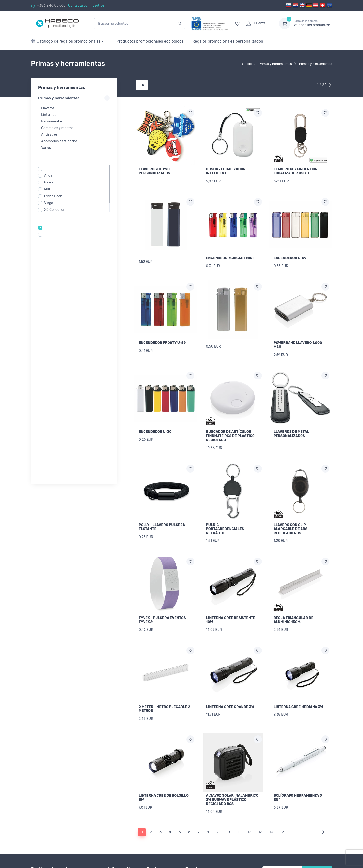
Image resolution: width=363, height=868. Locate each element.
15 (283, 805)
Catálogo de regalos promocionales (66, 41)
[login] (258, 24)
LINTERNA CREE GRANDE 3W (230, 686)
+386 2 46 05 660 (51, 6)
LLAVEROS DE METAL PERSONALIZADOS (291, 424)
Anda (48, 176)
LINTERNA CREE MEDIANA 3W (298, 686)
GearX (49, 182)
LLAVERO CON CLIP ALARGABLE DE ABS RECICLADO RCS (291, 515)
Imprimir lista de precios (127, 857)
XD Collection (55, 210)
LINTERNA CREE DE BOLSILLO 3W (164, 774)
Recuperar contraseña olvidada (210, 857)
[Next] (322, 805)
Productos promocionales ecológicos (150, 41)
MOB (48, 189)
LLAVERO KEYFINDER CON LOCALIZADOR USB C (296, 171)
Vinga (49, 203)
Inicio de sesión (197, 851)
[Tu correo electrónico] (282, 844)
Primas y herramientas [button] (74, 98)
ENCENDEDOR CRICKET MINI (230, 255)
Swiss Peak (53, 196)
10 (228, 805)
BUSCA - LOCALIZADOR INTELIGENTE (226, 171)
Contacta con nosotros (86, 6)
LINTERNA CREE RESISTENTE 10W (231, 603)
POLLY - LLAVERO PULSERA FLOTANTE (162, 513)
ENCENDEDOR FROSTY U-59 (162, 336)
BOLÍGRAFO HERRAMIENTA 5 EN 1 (298, 774)
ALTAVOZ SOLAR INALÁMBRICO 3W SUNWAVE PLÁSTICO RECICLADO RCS (232, 776)
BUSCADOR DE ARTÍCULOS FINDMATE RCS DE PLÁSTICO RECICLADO (230, 426)
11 (239, 805)
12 (249, 805)
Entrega (114, 864)
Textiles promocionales (49, 856)
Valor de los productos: (313, 23)
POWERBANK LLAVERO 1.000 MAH (298, 338)
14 (272, 805)
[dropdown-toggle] (285, 24)
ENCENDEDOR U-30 (155, 422)
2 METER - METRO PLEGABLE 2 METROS (164, 688)
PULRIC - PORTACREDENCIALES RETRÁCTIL (225, 515)
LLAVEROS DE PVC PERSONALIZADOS (154, 171)
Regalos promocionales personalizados (228, 41)
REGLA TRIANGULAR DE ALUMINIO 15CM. (294, 603)
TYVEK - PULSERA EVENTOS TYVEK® (162, 603)
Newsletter (317, 844)
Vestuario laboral (44, 862)
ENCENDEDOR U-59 (290, 255)
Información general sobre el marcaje (138, 851)
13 (260, 805)
